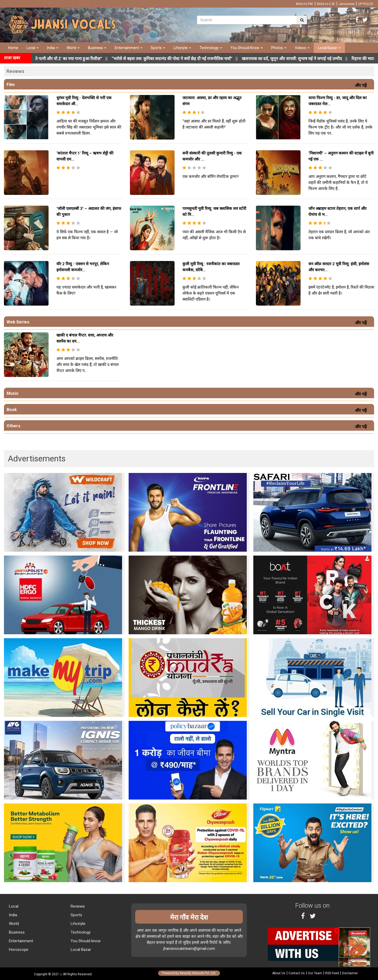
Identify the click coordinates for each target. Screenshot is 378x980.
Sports (158, 48)
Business (97, 48)
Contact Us (297, 973)
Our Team (315, 973)
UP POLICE (366, 4)
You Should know (85, 941)
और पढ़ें (362, 85)
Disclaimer (350, 973)
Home (13, 48)
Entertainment (128, 48)
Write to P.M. (305, 4)
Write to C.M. (326, 4)
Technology (211, 48)
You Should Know (247, 48)
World (73, 48)
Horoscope (18, 950)
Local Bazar (329, 48)
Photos (279, 48)
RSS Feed (332, 973)
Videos (302, 48)
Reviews (77, 906)
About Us (279, 973)
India (53, 48)
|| (184, 59)
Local (33, 48)
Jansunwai (347, 4)
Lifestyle (182, 48)
